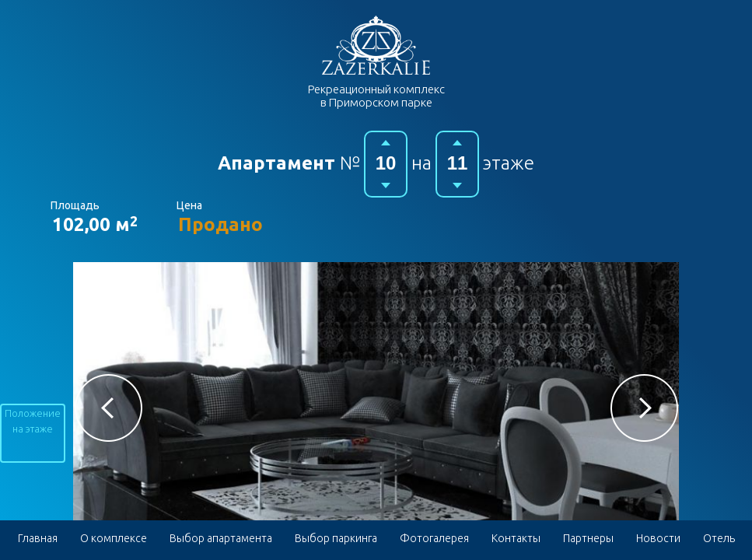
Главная (38, 538)
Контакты (516, 538)
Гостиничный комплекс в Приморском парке (376, 45)
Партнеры (588, 538)
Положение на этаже (33, 421)
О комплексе (114, 538)
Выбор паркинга (336, 538)
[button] (108, 408)
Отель (719, 538)
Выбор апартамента (221, 538)
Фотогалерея (434, 538)
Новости (658, 538)
